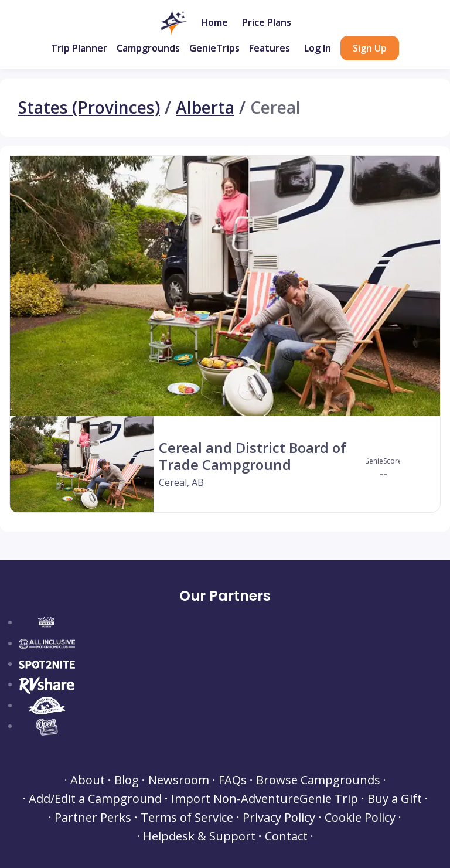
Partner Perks (93, 818)
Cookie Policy (360, 818)
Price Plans (267, 22)
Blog (127, 780)
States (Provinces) (89, 108)
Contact (286, 836)
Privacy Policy (279, 818)
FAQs (233, 780)
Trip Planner (79, 48)
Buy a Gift (395, 799)
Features (270, 48)
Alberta (205, 108)
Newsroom (179, 780)
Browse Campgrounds (318, 780)
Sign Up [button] (370, 48)
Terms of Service (187, 818)
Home (214, 22)
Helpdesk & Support (199, 836)
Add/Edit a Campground (95, 799)
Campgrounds (148, 48)
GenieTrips (214, 48)
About (88, 780)
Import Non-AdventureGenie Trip (265, 799)
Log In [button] (318, 48)
